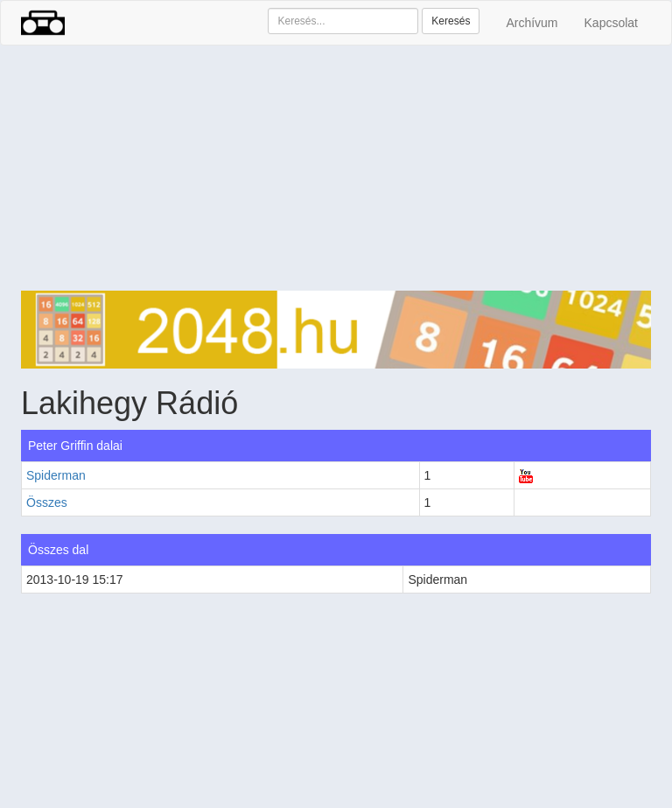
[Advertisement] (336, 168)
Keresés (451, 21)
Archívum (532, 23)
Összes (47, 502)
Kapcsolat (611, 23)
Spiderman (56, 475)
